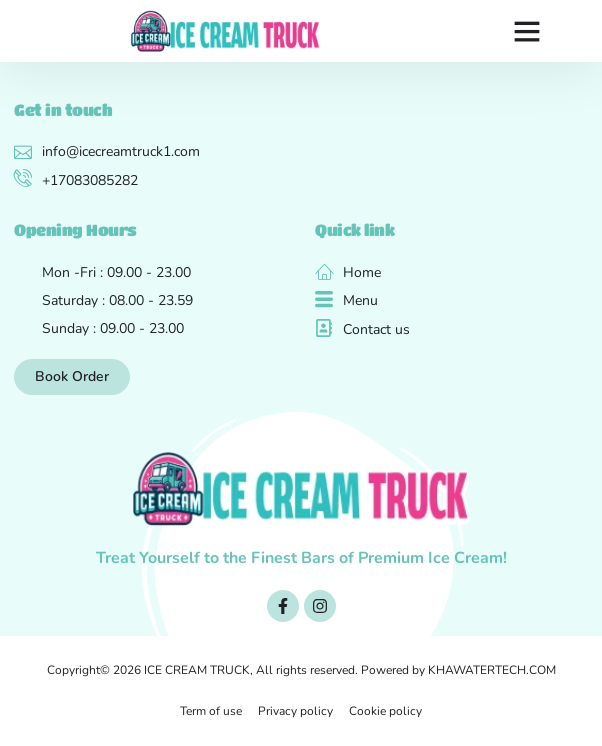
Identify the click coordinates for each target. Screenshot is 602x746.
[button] (527, 31)
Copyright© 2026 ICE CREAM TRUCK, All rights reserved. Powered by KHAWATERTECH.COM (301, 670)
